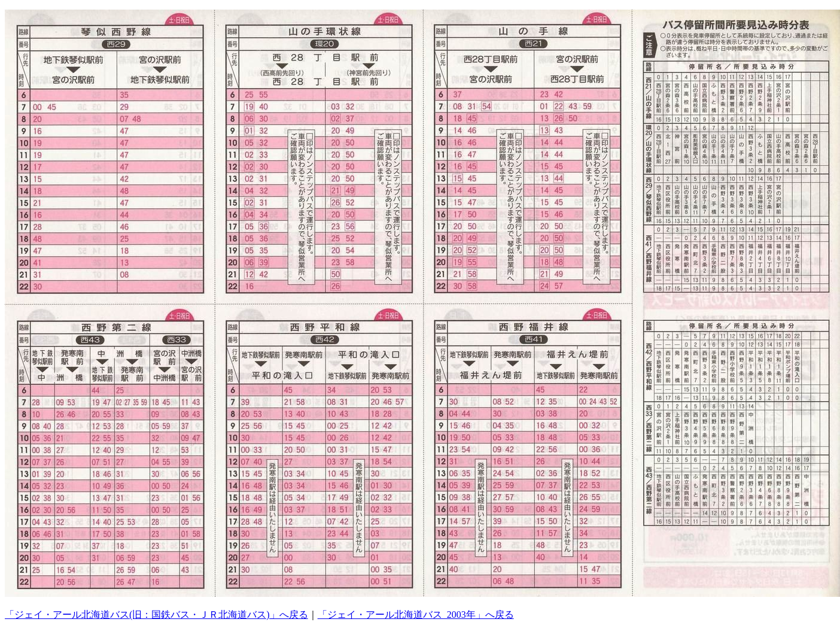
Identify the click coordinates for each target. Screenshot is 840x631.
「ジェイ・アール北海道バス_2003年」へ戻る (416, 615)
